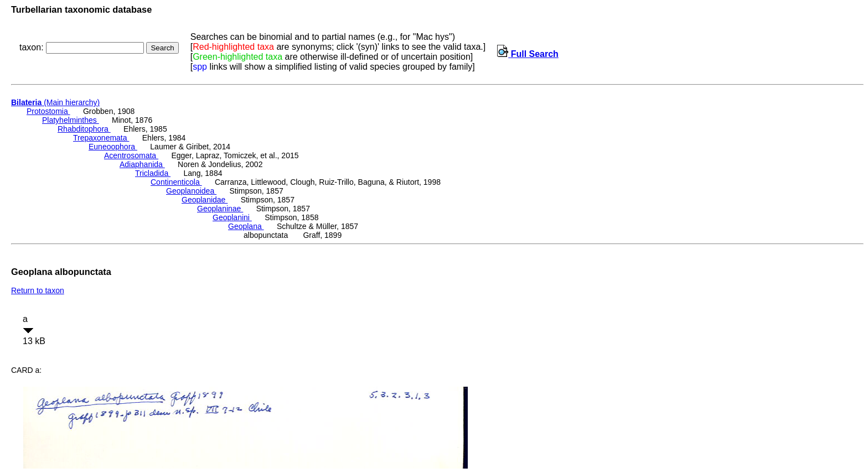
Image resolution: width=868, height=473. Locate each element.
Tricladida (153, 173)
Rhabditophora (84, 129)
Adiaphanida (142, 164)
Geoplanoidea (191, 191)
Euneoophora (113, 147)
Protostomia (48, 111)
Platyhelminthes (71, 120)
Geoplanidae (205, 200)
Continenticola (176, 182)
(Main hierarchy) (55, 102)
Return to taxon (38, 290)
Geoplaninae (220, 209)
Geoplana (246, 226)
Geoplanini (232, 217)
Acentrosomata (131, 155)
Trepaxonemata (101, 138)
